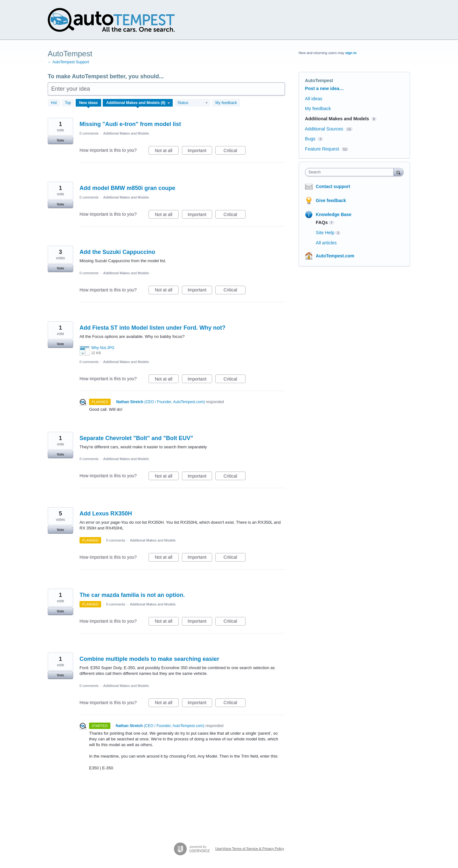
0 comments (89, 133)
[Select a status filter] (193, 103)
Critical (235, 151)
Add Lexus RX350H (106, 514)
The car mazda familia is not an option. (132, 595)
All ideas (314, 99)
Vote (60, 140)
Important (200, 151)
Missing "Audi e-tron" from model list (130, 124)
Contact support (333, 186)
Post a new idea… (324, 88)
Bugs (310, 139)
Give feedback (331, 200)
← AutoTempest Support (68, 62)
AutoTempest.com (335, 256)
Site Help (325, 233)
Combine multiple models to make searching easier (149, 659)
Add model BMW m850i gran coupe (127, 188)
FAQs (322, 222)
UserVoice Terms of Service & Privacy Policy (250, 849)
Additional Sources (324, 129)
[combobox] (351, 172)
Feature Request (322, 149)
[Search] (399, 172)
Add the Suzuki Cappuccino (117, 252)
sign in (351, 53)
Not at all (167, 151)
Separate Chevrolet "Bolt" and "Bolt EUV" (136, 438)
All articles (326, 243)
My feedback (226, 103)
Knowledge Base (334, 214)
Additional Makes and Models (126, 133)
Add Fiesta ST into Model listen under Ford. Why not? (153, 328)
